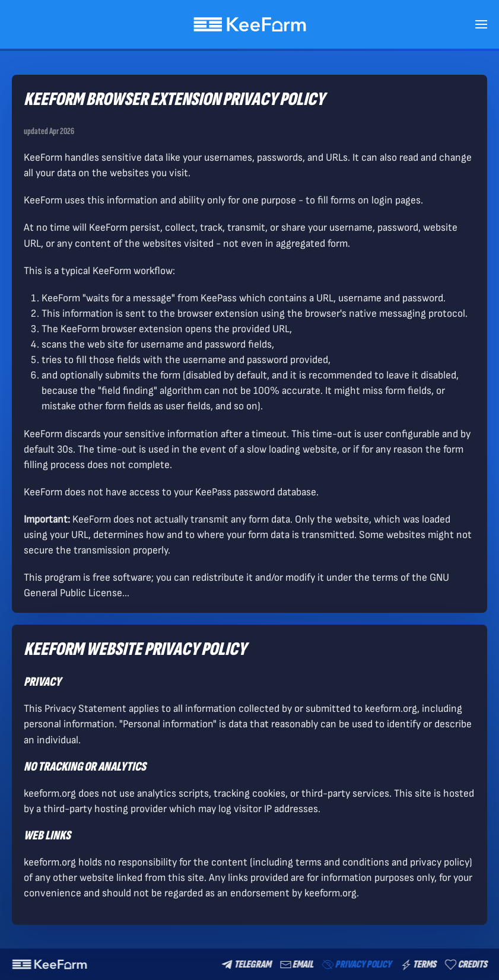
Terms (417, 964)
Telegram (245, 964)
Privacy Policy (355, 964)
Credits (465, 964)
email (296, 964)
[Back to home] (249, 24)
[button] (481, 24)
